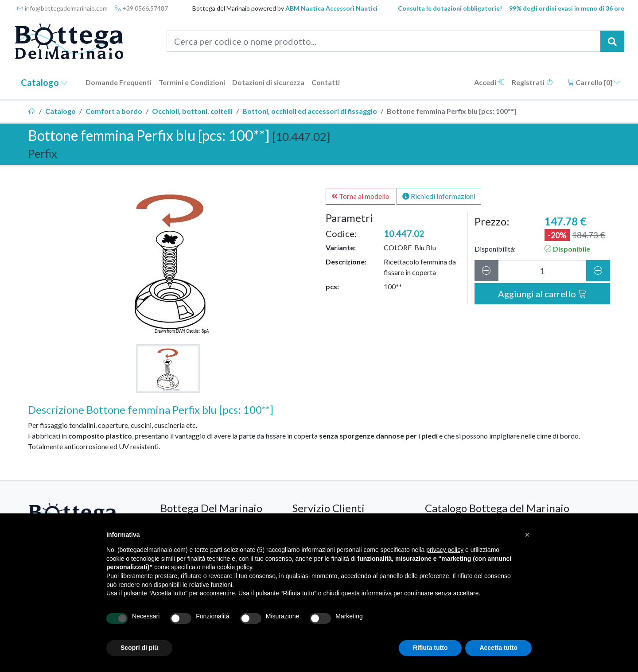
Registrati (532, 82)
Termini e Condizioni (192, 82)
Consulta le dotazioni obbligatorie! (450, 8)
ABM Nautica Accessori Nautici (331, 8)
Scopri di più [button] (139, 648)
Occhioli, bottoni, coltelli (192, 111)
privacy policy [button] (445, 550)
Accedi (489, 82)
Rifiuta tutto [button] (430, 648)
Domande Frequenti (119, 82)
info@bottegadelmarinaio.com (62, 8)
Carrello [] (594, 82)
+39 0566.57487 (141, 8)
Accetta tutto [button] (498, 648)
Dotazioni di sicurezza (268, 82)
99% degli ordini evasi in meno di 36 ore (567, 8)
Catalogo (44, 82)
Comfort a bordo (114, 111)
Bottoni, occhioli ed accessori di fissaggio (310, 111)
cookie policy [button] (235, 567)
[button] (527, 535)
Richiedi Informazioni (439, 196)
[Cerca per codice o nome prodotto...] (384, 41)
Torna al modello (360, 196)
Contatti (326, 82)
